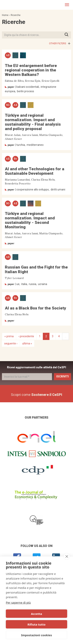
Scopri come (36, 395)
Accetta (36, 614)
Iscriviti (62, 376)
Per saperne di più (18, 602)
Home (5, 15)
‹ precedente (26, 336)
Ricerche (16, 15)
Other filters (58, 43)
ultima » (27, 343)
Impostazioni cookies (36, 635)
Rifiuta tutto (36, 624)
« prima (9, 336)
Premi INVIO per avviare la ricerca (68, 35)
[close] (67, 556)
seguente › (11, 343)
